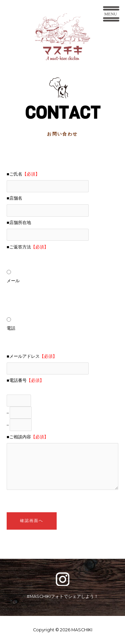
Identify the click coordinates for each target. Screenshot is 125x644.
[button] (111, 15)
